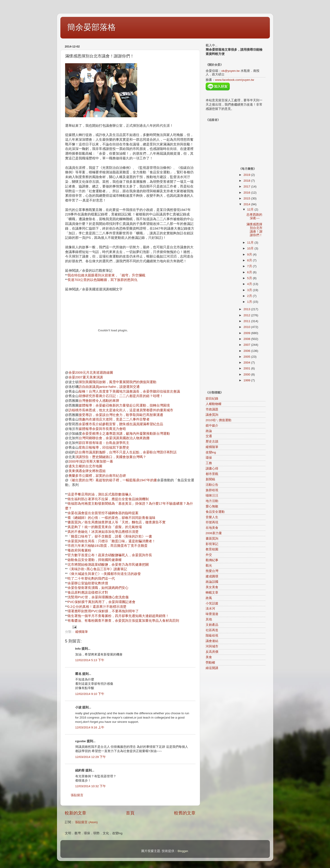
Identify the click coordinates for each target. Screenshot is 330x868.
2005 (247, 357)
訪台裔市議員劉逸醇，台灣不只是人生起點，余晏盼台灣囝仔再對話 (126, 452)
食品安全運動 (215, 512)
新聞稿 (210, 479)
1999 (247, 380)
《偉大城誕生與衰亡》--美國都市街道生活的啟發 (104, 574)
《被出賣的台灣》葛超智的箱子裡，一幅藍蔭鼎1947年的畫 (113, 480)
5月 (250, 278)
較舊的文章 (185, 813)
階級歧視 (212, 636)
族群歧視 (212, 490)
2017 (247, 186)
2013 (247, 309)
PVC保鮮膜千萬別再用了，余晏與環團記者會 (101, 602)
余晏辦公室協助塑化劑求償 (88, 583)
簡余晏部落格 (91, 27)
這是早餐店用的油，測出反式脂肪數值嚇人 (100, 494)
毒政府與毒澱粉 (79, 550)
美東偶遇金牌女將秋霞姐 (87, 471)
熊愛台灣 (212, 571)
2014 (247, 204)
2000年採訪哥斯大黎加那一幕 (91, 461)
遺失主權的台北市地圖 (85, 466)
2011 (247, 321)
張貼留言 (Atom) (86, 822)
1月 (250, 302)
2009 (247, 333)
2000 (247, 374)
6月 (250, 272)
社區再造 (212, 630)
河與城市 (212, 646)
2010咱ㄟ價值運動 (218, 420)
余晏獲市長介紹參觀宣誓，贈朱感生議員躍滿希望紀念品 (121, 424)
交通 (209, 436)
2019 (247, 175)
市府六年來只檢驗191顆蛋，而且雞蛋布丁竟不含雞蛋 (108, 546)
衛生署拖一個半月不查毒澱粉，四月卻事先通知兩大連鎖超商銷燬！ (118, 616)
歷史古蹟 (212, 442)
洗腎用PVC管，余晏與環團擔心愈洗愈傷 (98, 597)
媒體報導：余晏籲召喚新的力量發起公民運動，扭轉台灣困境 (124, 405)
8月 (250, 260)
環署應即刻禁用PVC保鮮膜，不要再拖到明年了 (103, 611)
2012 (247, 315)
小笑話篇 (212, 603)
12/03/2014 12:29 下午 (91, 757)
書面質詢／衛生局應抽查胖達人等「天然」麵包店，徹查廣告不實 (117, 522)
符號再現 (212, 522)
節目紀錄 (212, 399)
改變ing (211, 452)
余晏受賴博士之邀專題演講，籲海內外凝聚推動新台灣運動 (126, 434)
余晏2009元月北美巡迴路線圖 (91, 373)
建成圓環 (212, 576)
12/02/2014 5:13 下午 (90, 660)
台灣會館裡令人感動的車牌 (99, 401)
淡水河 (210, 609)
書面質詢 (212, 539)
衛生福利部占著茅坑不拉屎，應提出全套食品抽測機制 (108, 499)
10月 (251, 248)
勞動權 (210, 663)
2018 (247, 181)
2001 (247, 368)
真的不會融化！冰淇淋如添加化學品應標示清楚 (103, 532)
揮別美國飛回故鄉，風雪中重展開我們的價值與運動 (117, 382)
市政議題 (212, 409)
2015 (247, 198)
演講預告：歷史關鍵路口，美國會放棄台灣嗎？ (111, 457)
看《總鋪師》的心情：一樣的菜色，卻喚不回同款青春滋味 (112, 518)
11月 (251, 243)
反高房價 (212, 652)
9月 (250, 254)
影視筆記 (212, 544)
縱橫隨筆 (82, 632)
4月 (250, 284)
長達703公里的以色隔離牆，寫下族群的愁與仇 (102, 280)
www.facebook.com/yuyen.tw (235, 80)
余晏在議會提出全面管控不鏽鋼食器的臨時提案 (103, 513)
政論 (209, 431)
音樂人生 (212, 517)
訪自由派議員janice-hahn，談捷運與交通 (109, 387)
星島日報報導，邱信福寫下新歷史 (104, 448)
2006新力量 (214, 533)
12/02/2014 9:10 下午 (90, 694)
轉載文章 (212, 593)
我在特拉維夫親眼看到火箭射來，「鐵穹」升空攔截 (106, 275)
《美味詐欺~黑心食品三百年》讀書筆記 (97, 569)
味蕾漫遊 (212, 614)
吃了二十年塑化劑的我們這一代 (91, 579)
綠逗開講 (212, 668)
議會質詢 (212, 415)
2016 (247, 193)
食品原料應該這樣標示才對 (88, 592)
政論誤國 (212, 582)
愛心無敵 (212, 506)
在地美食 (212, 528)
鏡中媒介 (212, 426)
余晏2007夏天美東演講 (86, 377)
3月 (250, 290)
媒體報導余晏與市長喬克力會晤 (102, 429)
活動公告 (212, 485)
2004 (247, 363)
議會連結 (212, 641)
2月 (250, 296)
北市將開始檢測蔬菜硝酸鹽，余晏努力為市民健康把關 (108, 565)
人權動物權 (214, 404)
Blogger (183, 851)
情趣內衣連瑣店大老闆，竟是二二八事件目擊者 (114, 419)
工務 (209, 463)
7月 (250, 266)
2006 (247, 351)
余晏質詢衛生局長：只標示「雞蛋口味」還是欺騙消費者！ (112, 541)
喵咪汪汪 (212, 496)
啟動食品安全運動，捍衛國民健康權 (95, 560)
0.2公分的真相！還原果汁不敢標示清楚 (97, 607)
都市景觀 (212, 474)
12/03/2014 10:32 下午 (91, 786)
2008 (247, 339)
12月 (251, 209)
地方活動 (212, 501)
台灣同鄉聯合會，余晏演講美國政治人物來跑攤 (114, 438)
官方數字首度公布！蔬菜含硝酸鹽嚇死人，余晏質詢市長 (110, 555)
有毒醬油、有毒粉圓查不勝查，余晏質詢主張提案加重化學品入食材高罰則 (123, 621)
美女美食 (212, 587)
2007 (247, 345)
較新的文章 (76, 813)
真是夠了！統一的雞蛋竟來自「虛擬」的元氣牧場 (105, 527)
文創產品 (212, 625)
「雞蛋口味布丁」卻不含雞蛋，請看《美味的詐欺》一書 (110, 536)
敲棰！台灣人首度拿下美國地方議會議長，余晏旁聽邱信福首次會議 (129, 391)
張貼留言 (77, 795)
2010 (247, 327)
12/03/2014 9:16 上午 (90, 727)
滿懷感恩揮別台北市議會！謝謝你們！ (254, 230)
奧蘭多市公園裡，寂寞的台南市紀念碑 (97, 476)
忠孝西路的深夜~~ (254, 216)
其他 (209, 619)
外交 (209, 555)
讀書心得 (212, 469)
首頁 (130, 813)
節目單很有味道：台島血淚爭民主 (104, 443)
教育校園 (212, 549)
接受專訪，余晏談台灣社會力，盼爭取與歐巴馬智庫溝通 (121, 415)
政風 (209, 598)
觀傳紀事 (212, 560)
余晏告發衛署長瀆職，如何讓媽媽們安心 (98, 588)
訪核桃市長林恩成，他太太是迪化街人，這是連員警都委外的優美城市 (121, 410)
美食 (209, 657)
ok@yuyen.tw (231, 71)
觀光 (209, 566)
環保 (209, 458)
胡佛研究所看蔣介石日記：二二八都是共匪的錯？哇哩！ (121, 396)
